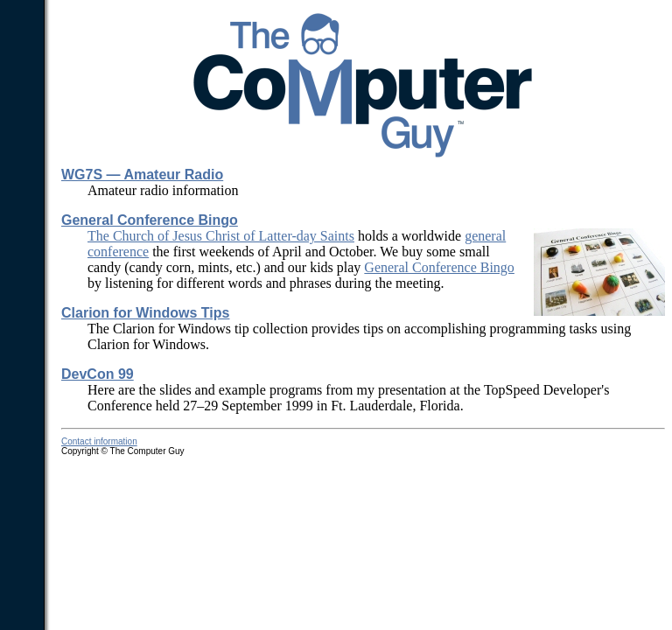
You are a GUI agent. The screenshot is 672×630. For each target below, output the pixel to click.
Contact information (99, 441)
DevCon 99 (98, 374)
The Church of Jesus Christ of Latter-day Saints (221, 236)
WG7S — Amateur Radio (142, 175)
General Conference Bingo (150, 220)
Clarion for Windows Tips (145, 313)
